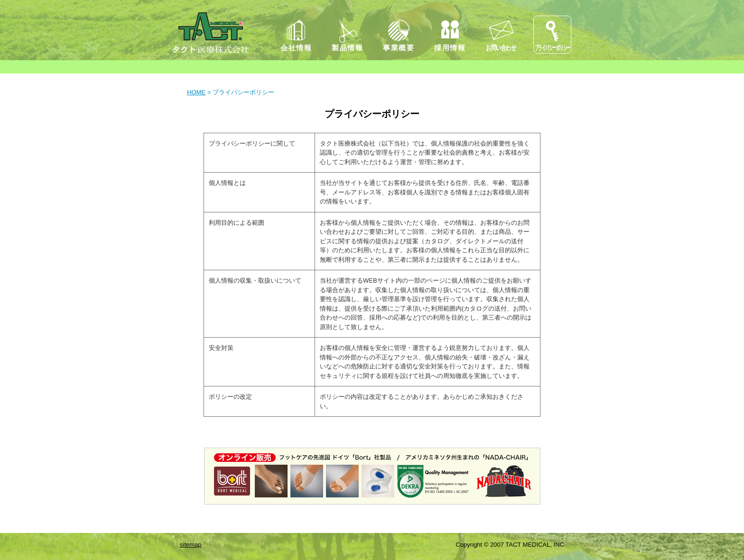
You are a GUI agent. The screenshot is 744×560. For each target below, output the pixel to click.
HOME (196, 92)
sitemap (191, 545)
